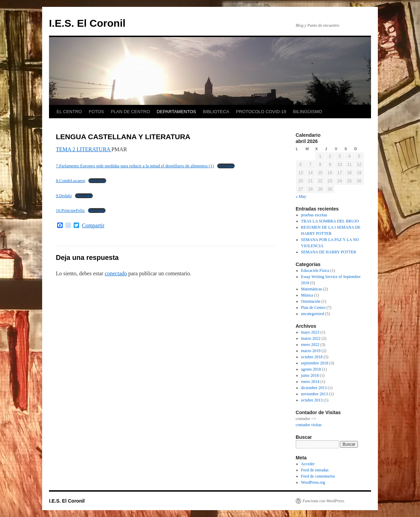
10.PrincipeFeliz (70, 211)
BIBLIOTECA (216, 112)
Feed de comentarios (318, 476)
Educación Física (315, 270)
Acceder (308, 464)
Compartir (93, 226)
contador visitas (309, 425)
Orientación (311, 301)
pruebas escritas (314, 215)
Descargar (226, 166)
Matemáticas (312, 289)
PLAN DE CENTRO (130, 112)
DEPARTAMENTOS (177, 112)
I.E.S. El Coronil (87, 23)
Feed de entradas (315, 470)
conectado (116, 273)
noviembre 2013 (314, 394)
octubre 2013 (312, 400)
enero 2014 (310, 382)
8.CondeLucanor (71, 181)
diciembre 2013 (314, 388)
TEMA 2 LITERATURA (84, 149)
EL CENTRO (69, 112)
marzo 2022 (311, 338)
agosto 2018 (311, 369)
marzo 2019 (311, 351)
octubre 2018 (312, 357)
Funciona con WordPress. (324, 501)
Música (307, 295)
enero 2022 (310, 345)
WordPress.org (313, 482)
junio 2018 (310, 375)
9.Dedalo (64, 196)
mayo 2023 (310, 332)
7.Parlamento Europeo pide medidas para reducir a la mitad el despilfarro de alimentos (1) (135, 166)
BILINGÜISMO (307, 112)
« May (301, 196)
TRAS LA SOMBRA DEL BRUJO (330, 221)
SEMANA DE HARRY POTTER (329, 252)
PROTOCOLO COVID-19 (261, 112)
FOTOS (96, 112)
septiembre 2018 (315, 363)
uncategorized (313, 314)
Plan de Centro (313, 308)
